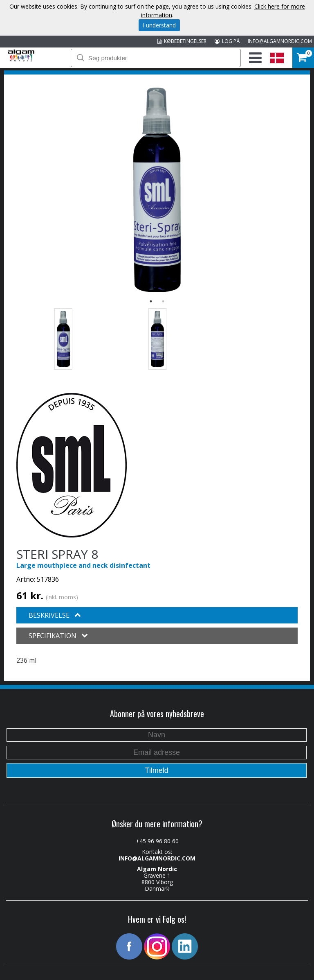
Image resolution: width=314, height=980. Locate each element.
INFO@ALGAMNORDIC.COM (280, 41)
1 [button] (151, 301)
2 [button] (163, 301)
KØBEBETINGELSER (182, 41)
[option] (157, 190)
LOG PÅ (227, 41)
